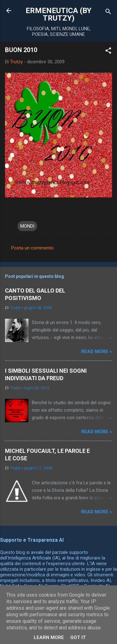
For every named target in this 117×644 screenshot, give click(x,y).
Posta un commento (32, 248)
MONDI (27, 226)
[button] (108, 52)
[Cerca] (108, 13)
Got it (78, 637)
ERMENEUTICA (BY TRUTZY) (58, 14)
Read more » (97, 351)
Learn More (49, 637)
